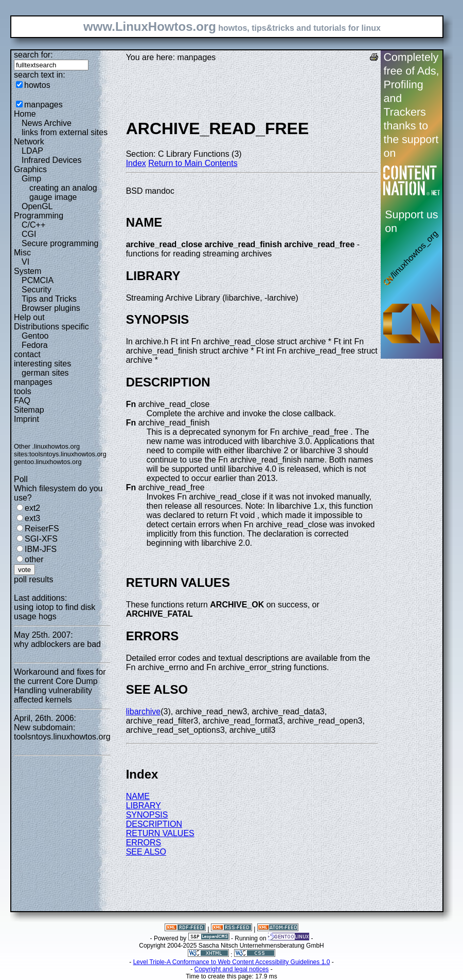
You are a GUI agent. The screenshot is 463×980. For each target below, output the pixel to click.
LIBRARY (144, 806)
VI (25, 262)
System (28, 271)
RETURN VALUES (160, 833)
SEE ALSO (146, 852)
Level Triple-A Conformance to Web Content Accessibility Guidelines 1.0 (232, 962)
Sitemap (29, 410)
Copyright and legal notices (232, 969)
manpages (43, 105)
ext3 (32, 518)
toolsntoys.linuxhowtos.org (68, 454)
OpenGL (37, 206)
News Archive (47, 123)
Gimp (31, 179)
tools (23, 391)
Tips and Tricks (49, 299)
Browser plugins (51, 308)
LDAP (32, 151)
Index (136, 163)
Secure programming (60, 243)
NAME (138, 796)
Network (29, 142)
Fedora (35, 345)
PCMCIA (38, 280)
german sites (45, 373)
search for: (33, 55)
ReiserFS (42, 529)
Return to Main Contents (193, 163)
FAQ (22, 401)
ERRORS (144, 843)
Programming (39, 216)
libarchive (144, 711)
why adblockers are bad (57, 644)
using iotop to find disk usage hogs (55, 612)
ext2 (32, 508)
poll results (33, 579)
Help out (29, 317)
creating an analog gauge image (63, 192)
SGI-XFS (41, 539)
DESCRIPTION (154, 824)
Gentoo (35, 336)
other (34, 559)
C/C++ (33, 225)
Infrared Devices (52, 160)
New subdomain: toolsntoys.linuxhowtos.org (62, 732)
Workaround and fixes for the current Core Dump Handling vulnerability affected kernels (60, 686)
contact (27, 354)
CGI (29, 234)
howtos (37, 85)
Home (25, 114)
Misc (22, 253)
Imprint (26, 419)
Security (37, 290)
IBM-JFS (41, 549)
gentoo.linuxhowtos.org (48, 462)
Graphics (30, 169)
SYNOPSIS (147, 815)
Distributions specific (51, 327)
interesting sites (42, 364)
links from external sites (65, 132)
